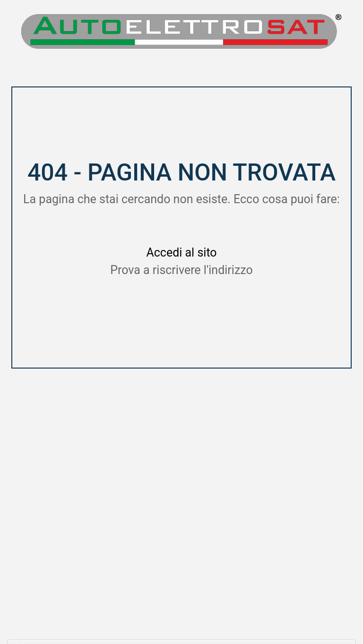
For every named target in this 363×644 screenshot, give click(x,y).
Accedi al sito (181, 253)
